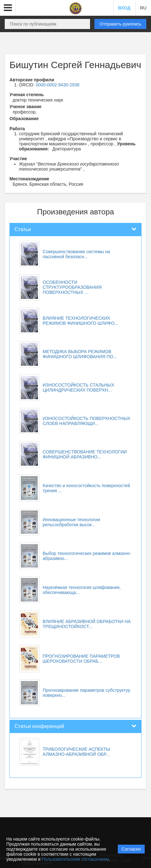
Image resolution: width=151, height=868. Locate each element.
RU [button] (143, 8)
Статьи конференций (39, 726)
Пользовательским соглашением (75, 859)
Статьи (23, 229)
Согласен (131, 849)
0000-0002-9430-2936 (58, 85)
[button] (8, 8)
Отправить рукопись (120, 24)
